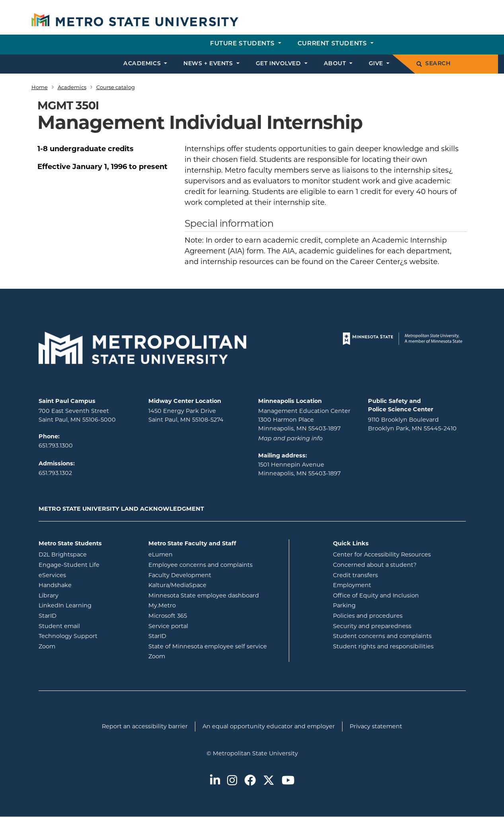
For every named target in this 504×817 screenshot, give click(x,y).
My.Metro (194, 605)
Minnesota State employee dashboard (216, 595)
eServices (84, 575)
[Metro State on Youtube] (288, 781)
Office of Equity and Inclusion (376, 595)
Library (81, 595)
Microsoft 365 (200, 615)
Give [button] (377, 64)
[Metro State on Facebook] (250, 781)
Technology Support (68, 636)
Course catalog (116, 87)
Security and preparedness (372, 626)
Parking (344, 605)
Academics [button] (143, 64)
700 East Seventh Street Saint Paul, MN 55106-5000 (77, 415)
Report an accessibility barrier (145, 726)
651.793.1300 (56, 445)
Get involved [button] (279, 64)
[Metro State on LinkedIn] (215, 781)
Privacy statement (376, 726)
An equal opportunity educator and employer (269, 726)
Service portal (200, 626)
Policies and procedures (368, 616)
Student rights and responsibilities (383, 646)
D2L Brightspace (88, 554)
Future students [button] (243, 44)
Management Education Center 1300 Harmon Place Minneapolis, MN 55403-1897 (304, 419)
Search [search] (433, 64)
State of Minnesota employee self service (216, 646)
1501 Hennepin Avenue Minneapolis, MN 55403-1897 (299, 469)
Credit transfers (355, 575)
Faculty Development (180, 575)
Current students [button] (333, 44)
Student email (88, 626)
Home (40, 87)
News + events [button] (209, 64)
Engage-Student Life (88, 564)
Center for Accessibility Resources (382, 554)
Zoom (79, 646)
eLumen (193, 554)
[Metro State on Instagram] (232, 781)
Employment (352, 585)
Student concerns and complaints (382, 636)
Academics (72, 87)
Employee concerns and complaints (200, 565)
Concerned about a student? (375, 565)
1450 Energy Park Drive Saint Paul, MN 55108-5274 (186, 415)
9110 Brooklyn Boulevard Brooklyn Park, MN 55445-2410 (412, 424)
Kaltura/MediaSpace (209, 585)
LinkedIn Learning (88, 605)
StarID (80, 615)
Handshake (87, 585)
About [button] (336, 64)
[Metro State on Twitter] (269, 781)
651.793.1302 (55, 473)
